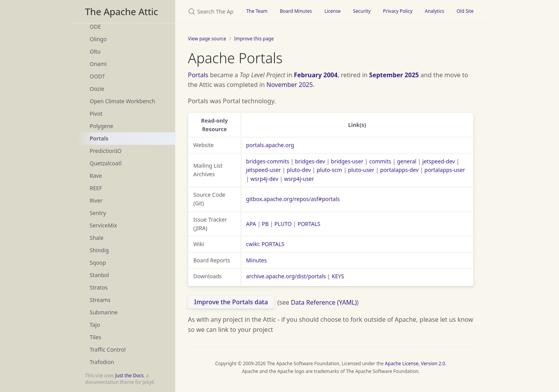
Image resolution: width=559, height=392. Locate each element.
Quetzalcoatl (106, 163)
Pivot (96, 114)
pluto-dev (299, 170)
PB (266, 224)
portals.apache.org (270, 145)
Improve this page (254, 39)
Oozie (97, 89)
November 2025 (290, 85)
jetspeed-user (264, 170)
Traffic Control (108, 350)
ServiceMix (103, 225)
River (96, 200)
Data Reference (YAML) (324, 302)
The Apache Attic (122, 11)
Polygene (102, 126)
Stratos (99, 287)
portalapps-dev (399, 170)
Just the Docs (129, 376)
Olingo (98, 39)
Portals (99, 138)
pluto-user (361, 170)
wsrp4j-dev (264, 179)
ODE (95, 27)
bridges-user (347, 161)
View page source (207, 39)
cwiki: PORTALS (265, 244)
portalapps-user (445, 170)
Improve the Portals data (231, 302)
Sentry (98, 213)
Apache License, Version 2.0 (415, 363)
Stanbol (99, 275)
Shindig (99, 250)
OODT (97, 76)
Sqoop (98, 263)
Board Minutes (296, 11)
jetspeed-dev (439, 161)
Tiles (95, 337)
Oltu (95, 51)
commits (380, 161)
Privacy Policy (398, 11)
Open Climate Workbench (122, 101)
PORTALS (309, 224)
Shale (97, 238)
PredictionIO (106, 151)
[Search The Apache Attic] (208, 11)
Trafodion (102, 362)
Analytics (434, 11)
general (407, 161)
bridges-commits (268, 161)
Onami (98, 64)
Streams (100, 300)
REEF (96, 188)
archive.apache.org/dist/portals (286, 276)
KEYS (338, 276)
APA (251, 224)
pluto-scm (329, 170)
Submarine (104, 312)
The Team (257, 11)
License (333, 11)
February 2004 (316, 75)
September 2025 (394, 75)
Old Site (465, 11)
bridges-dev (310, 161)
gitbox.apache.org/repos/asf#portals (293, 199)
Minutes (256, 260)
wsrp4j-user (299, 179)
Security (362, 11)
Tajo (95, 325)
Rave (96, 176)
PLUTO (283, 224)
